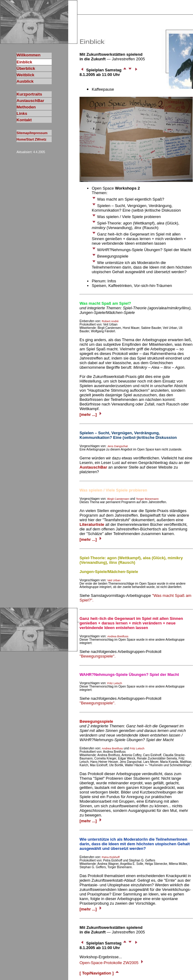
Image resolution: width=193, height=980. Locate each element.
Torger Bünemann (147, 499)
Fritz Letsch (115, 683)
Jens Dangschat (118, 446)
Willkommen (28, 55)
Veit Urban (114, 580)
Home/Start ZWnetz (32, 139)
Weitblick (25, 75)
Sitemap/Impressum (32, 133)
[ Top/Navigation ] (100, 973)
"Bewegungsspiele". (98, 656)
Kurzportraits (29, 94)
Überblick (26, 68)
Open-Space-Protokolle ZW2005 (112, 963)
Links (22, 113)
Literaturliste (92, 524)
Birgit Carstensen (118, 499)
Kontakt (24, 120)
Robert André (110, 321)
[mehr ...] (91, 415)
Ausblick (25, 81)
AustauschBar (30, 101)
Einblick (24, 62)
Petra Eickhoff (111, 857)
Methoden (26, 107)
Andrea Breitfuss (118, 636)
